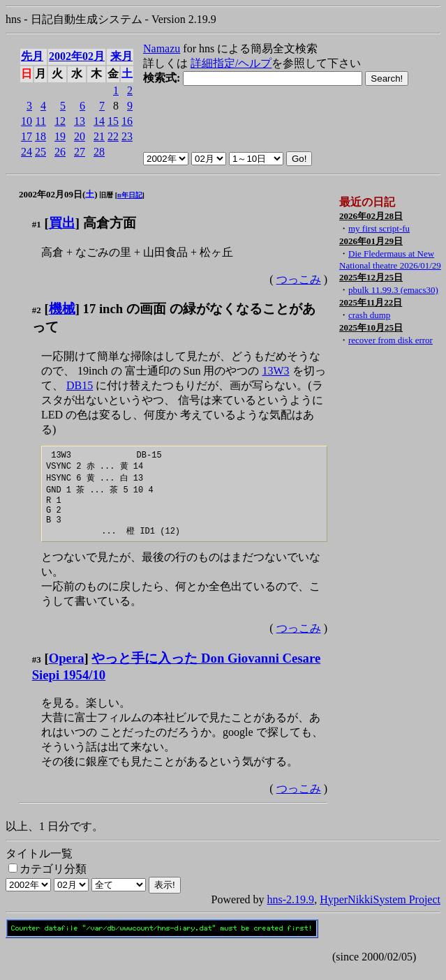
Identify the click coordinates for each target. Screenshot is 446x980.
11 (41, 121)
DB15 (80, 385)
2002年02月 (77, 56)
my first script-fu (379, 228)
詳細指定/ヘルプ (231, 63)
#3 (37, 671)
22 (113, 136)
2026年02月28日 (371, 216)
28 (99, 152)
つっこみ (299, 279)
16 (127, 121)
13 (80, 121)
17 (27, 136)
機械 (62, 309)
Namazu (162, 48)
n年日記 (130, 195)
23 (127, 136)
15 (113, 121)
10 (27, 121)
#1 (37, 224)
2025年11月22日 (371, 302)
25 (40, 152)
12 (60, 121)
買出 (62, 223)
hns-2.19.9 (291, 911)
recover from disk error (391, 340)
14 (99, 121)
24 (27, 152)
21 (99, 136)
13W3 (275, 371)
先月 (32, 56)
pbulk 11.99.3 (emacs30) (393, 290)
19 (60, 136)
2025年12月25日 (371, 277)
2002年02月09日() (58, 194)
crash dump (369, 315)
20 (80, 136)
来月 (121, 56)
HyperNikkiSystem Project (380, 911)
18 (40, 136)
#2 (37, 310)
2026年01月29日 (371, 241)
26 (60, 152)
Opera (67, 669)
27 (80, 152)
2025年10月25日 (371, 327)
